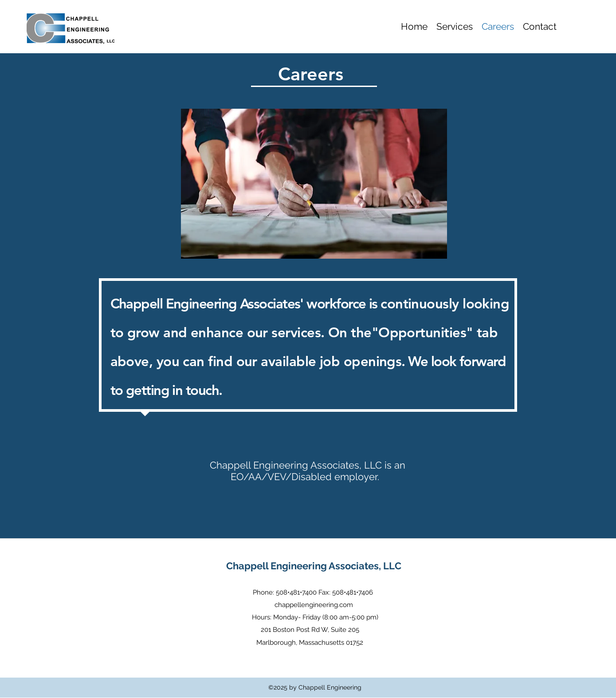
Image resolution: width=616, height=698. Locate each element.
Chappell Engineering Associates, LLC (314, 566)
